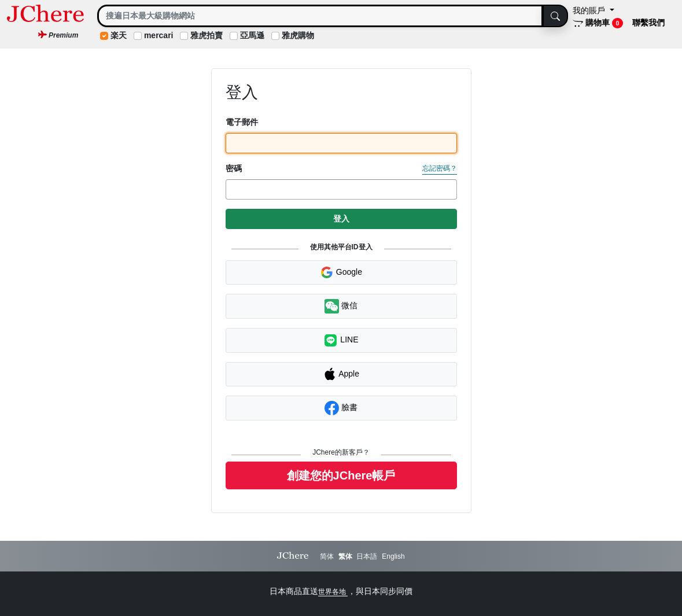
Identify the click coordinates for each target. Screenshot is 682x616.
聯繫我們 (648, 23)
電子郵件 (242, 122)
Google (341, 272)
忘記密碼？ (440, 168)
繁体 (345, 556)
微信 (341, 306)
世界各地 (333, 592)
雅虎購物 (298, 35)
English (393, 556)
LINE (341, 340)
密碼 (234, 168)
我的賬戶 (590, 10)
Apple (341, 374)
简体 (327, 556)
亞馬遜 (252, 35)
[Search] (320, 16)
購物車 (598, 23)
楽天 (119, 35)
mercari (159, 35)
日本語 (367, 556)
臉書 (341, 408)
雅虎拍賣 (207, 35)
